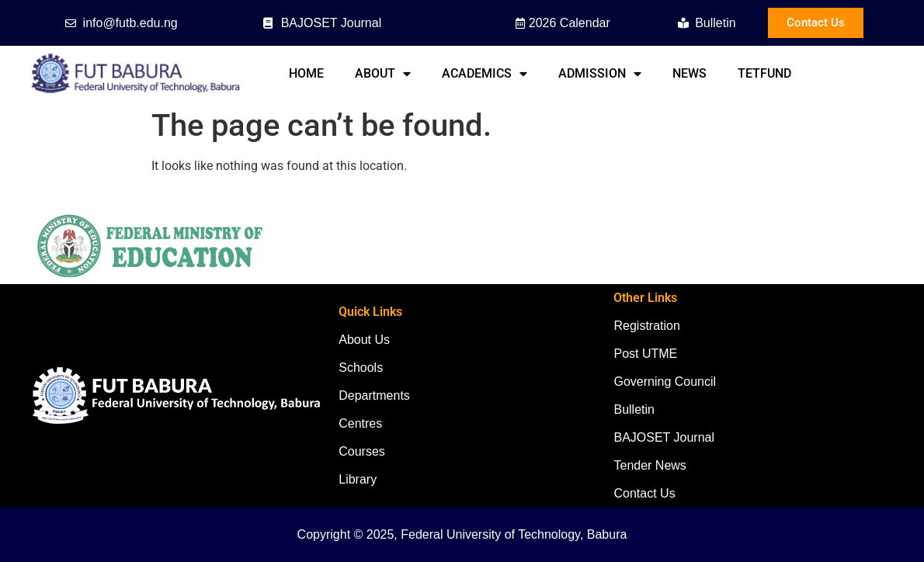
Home (306, 73)
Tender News (650, 465)
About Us (364, 340)
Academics (485, 74)
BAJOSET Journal (664, 437)
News (690, 73)
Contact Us (644, 493)
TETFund (764, 73)
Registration (646, 326)
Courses (362, 451)
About (383, 74)
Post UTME (645, 354)
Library (358, 479)
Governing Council (665, 382)
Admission (600, 74)
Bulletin (634, 409)
